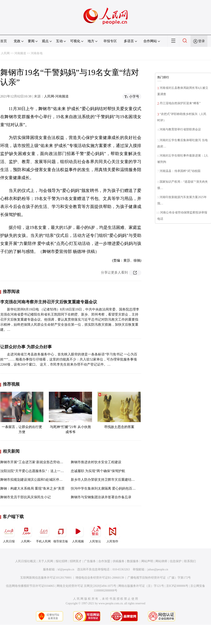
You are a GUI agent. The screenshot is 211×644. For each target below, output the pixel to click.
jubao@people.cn (158, 569)
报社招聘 (61, 561)
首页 (4, 41)
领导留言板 (61, 533)
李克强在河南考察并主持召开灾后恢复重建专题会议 (49, 302)
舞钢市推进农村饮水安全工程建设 (96, 462)
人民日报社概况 (25, 561)
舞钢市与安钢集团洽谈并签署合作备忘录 (101, 497)
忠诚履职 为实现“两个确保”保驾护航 (98, 471)
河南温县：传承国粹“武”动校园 (180, 171)
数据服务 (133, 561)
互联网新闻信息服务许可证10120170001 (46, 578)
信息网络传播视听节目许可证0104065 (30, 586)
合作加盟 (104, 561)
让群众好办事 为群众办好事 (26, 347)
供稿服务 (119, 561)
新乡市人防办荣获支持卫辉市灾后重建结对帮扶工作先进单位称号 (120, 480)
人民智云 (95, 533)
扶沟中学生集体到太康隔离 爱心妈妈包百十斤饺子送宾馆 (113, 488)
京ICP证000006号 (177, 586)
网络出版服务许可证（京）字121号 (141, 586)
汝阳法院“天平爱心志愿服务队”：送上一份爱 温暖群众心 (43, 471)
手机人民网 (43, 533)
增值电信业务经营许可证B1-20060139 (100, 578)
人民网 (5, 53)
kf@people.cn (66, 569)
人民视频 (78, 533)
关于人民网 (46, 561)
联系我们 (190, 561)
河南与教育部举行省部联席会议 (180, 129)
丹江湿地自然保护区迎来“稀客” (180, 103)
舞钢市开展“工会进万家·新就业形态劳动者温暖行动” (39, 462)
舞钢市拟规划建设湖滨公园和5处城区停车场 (33, 480)
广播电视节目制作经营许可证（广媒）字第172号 (159, 578)
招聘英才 (76, 561)
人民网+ (26, 533)
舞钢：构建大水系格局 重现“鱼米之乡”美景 (32, 488)
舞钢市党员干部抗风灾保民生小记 (25, 497)
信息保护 (176, 561)
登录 (202, 41)
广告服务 (90, 561)
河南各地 (37, 53)
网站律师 (161, 561)
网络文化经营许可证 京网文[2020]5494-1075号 (87, 586)
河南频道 (20, 53)
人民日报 (9, 533)
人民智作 (112, 533)
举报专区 (110, 41)
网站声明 (147, 561)
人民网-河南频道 (56, 96)
